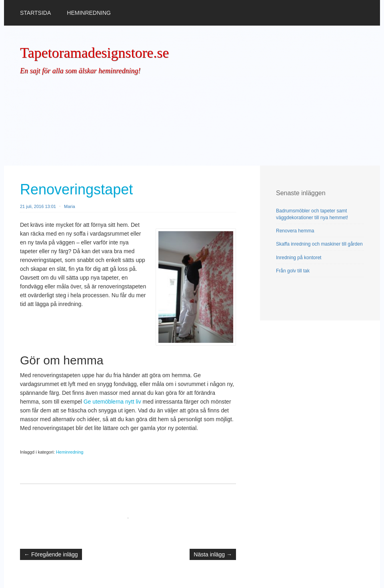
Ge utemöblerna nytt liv (112, 402)
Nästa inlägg (213, 554)
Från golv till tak (293, 271)
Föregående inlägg (51, 554)
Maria (70, 206)
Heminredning (89, 13)
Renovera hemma (295, 231)
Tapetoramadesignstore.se (94, 53)
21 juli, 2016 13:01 (38, 206)
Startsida (35, 13)
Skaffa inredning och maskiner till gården (319, 244)
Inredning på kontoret (299, 258)
